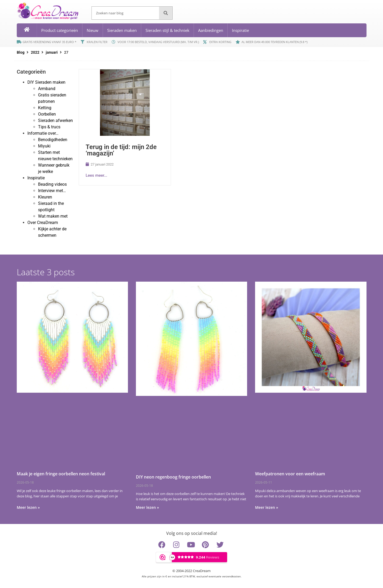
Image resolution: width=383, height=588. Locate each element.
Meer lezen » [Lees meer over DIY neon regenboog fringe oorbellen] (147, 507)
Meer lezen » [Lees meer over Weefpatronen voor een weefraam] (267, 507)
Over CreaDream (43, 223)
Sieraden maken (122, 30)
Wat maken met (53, 216)
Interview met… (52, 191)
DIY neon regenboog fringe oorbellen (173, 477)
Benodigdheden (53, 140)
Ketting (45, 108)
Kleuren (45, 197)
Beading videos (52, 184)
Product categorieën (60, 30)
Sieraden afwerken (55, 120)
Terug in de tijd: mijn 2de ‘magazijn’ (121, 150)
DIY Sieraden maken (46, 82)
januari (52, 52)
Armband (47, 89)
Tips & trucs (49, 127)
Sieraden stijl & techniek (167, 30)
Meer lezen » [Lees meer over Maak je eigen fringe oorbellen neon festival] (28, 507)
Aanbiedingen (211, 30)
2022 (35, 52)
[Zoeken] (166, 13)
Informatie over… (43, 133)
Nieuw (93, 30)
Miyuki (44, 146)
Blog (21, 52)
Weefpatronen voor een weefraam (290, 474)
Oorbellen (47, 114)
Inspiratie (240, 30)
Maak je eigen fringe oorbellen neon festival (61, 474)
